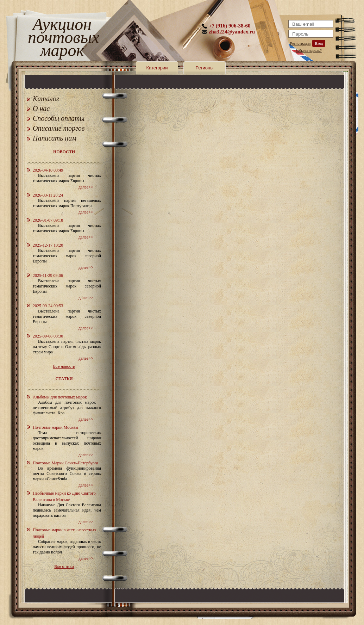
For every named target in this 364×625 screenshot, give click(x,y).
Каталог (46, 99)
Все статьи (64, 567)
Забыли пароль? (309, 50)
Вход (319, 43)
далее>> (86, 187)
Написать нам (55, 138)
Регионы (204, 68)
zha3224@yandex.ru (232, 32)
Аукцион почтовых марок (62, 39)
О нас (41, 109)
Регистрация (300, 43)
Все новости (64, 366)
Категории (157, 68)
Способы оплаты (59, 118)
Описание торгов (59, 128)
